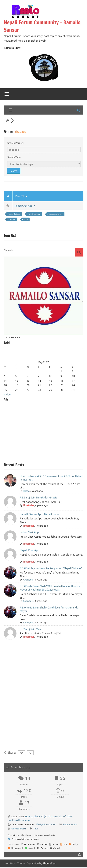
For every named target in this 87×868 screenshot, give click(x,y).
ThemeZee (49, 863)
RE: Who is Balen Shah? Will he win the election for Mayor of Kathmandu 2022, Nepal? (50, 588)
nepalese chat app (56, 214)
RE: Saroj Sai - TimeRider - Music (38, 497)
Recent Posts (70, 824)
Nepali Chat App (25, 206)
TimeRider (29, 505)
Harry (26, 491)
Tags (36, 828)
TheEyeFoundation (46, 824)
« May (7, 394)
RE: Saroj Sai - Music (31, 629)
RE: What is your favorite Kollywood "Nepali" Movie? (51, 568)
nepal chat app (14, 214)
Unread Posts (19, 828)
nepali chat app (35, 214)
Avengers (28, 579)
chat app (12, 219)
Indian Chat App (29, 532)
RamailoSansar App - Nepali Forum (40, 514)
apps (26, 219)
